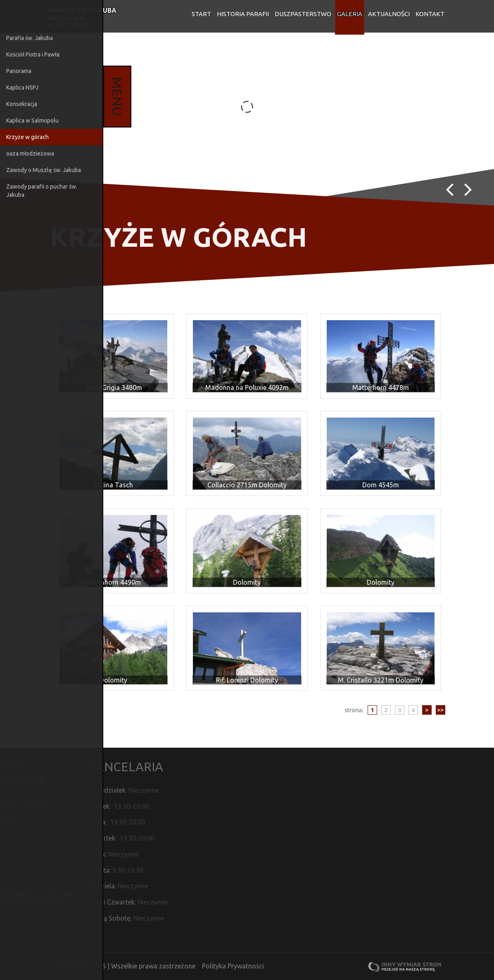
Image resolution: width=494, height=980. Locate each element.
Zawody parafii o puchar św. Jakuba (42, 191)
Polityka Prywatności (233, 966)
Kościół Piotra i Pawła (33, 54)
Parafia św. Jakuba (30, 38)
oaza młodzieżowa (30, 153)
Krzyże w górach (27, 137)
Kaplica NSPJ (22, 87)
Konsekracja (22, 104)
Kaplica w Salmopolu (32, 120)
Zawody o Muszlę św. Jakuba (44, 170)
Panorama (19, 71)
